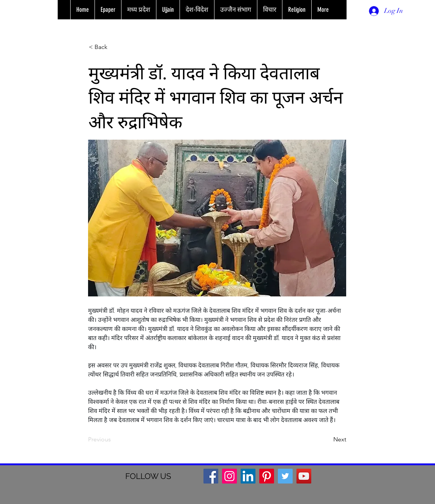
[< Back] (114, 47)
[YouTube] (304, 476)
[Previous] (113, 439)
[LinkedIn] (248, 476)
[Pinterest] (267, 476)
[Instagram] (229, 476)
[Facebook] (211, 476)
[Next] (327, 439)
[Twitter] (285, 476)
